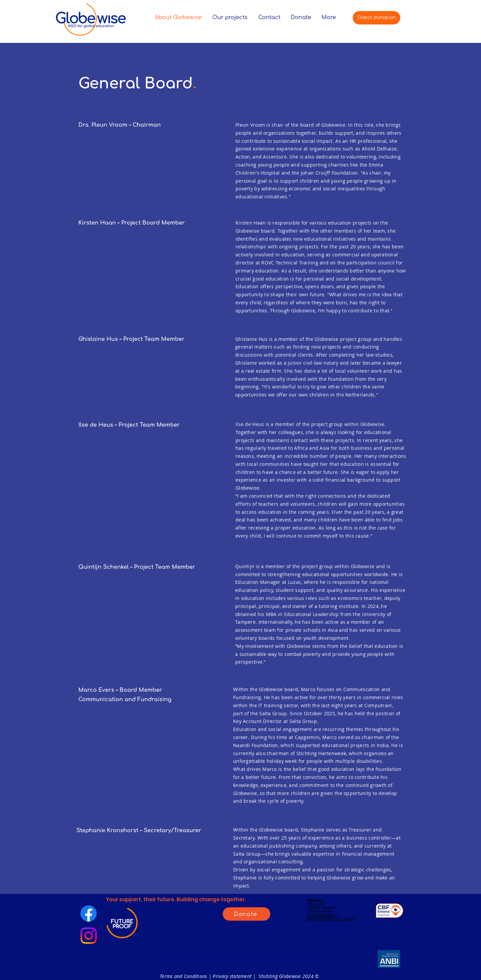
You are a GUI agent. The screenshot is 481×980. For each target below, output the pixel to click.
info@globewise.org (322, 915)
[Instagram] (89, 936)
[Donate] (247, 914)
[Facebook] (89, 913)
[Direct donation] (376, 18)
